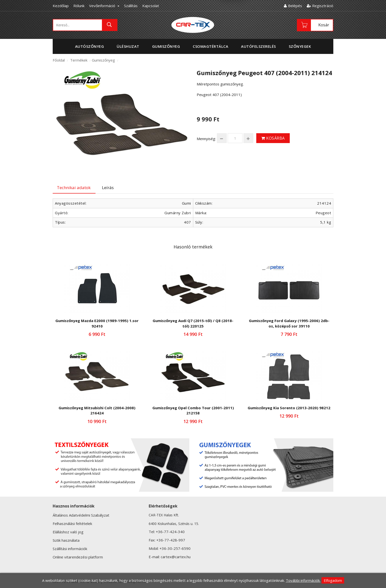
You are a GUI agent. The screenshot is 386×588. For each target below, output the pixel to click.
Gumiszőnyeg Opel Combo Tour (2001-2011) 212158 (193, 410)
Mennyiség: (206, 139)
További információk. (303, 580)
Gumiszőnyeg (103, 60)
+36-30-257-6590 (175, 548)
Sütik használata (66, 540)
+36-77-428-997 (171, 540)
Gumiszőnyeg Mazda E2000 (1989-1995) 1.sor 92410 (97, 323)
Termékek (79, 60)
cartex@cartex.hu (176, 557)
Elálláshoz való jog (68, 532)
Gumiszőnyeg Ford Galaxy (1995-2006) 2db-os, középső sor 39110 (289, 323)
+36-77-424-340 (170, 532)
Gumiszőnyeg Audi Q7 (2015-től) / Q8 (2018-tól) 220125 (193, 323)
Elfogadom (333, 580)
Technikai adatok (74, 188)
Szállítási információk (70, 549)
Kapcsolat (151, 6)
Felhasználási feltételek (72, 523)
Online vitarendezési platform (78, 557)
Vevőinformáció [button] (104, 6)
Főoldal (59, 60)
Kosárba (273, 138)
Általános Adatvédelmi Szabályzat (81, 515)
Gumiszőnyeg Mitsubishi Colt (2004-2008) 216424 (97, 410)
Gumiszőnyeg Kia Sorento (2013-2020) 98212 (289, 408)
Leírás (108, 188)
